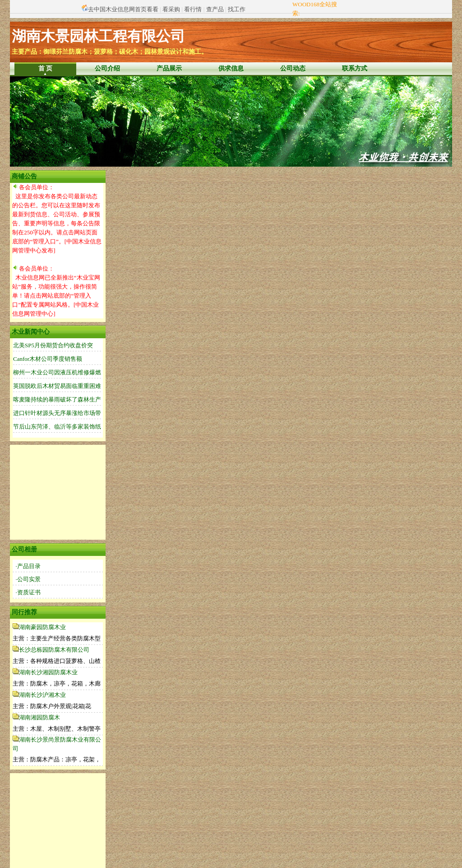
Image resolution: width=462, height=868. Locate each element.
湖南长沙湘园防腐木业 (48, 672)
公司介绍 (107, 68)
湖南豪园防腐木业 (42, 627)
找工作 (237, 9)
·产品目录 (28, 566)
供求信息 (231, 68)
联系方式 (355, 68)
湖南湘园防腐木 (39, 717)
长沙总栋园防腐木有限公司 (54, 650)
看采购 (171, 9)
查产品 (215, 9)
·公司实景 (28, 579)
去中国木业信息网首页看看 (123, 9)
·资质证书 (28, 592)
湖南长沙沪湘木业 (42, 695)
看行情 (193, 9)
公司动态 (293, 68)
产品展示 (169, 68)
